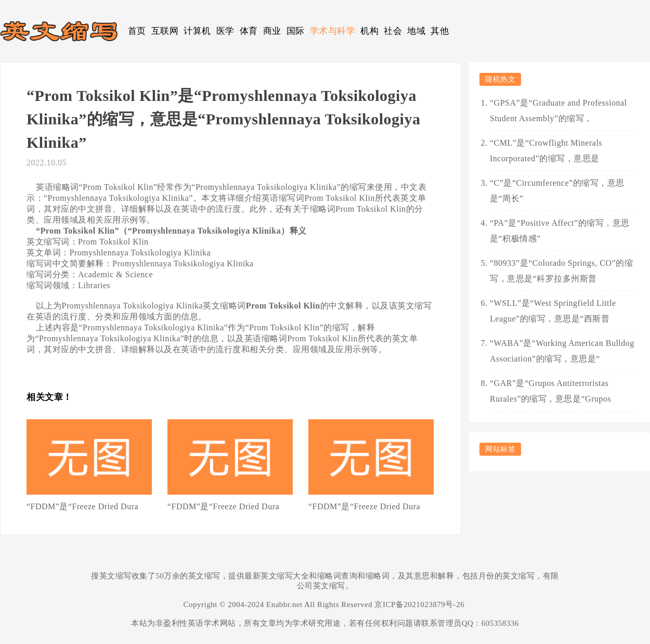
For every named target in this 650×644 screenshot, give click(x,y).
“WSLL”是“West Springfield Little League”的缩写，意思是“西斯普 (553, 311)
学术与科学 (333, 31)
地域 (416, 31)
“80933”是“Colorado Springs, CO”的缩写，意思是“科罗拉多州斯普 (561, 271)
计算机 (197, 31)
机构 (369, 31)
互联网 (165, 31)
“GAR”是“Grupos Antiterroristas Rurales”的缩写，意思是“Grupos (550, 391)
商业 (272, 31)
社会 (393, 31)
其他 (440, 31)
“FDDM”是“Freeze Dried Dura (82, 506)
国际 (296, 31)
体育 (249, 31)
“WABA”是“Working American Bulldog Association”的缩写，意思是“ (562, 351)
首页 (137, 31)
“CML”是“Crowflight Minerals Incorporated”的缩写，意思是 (546, 151)
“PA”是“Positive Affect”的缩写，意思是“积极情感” (560, 231)
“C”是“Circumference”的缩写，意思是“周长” (557, 191)
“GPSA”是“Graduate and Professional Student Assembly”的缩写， (558, 111)
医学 (225, 31)
